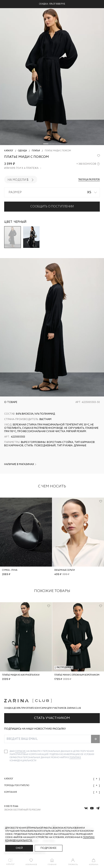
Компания (52, 792)
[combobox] (52, 192)
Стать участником (52, 718)
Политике (75, 758)
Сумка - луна (10, 570)
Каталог (52, 779)
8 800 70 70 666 (11, 806)
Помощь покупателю (52, 786)
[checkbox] (6, 751)
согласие (21, 751)
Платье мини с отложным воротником (77, 675)
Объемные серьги (65, 570)
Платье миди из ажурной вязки (21, 675)
